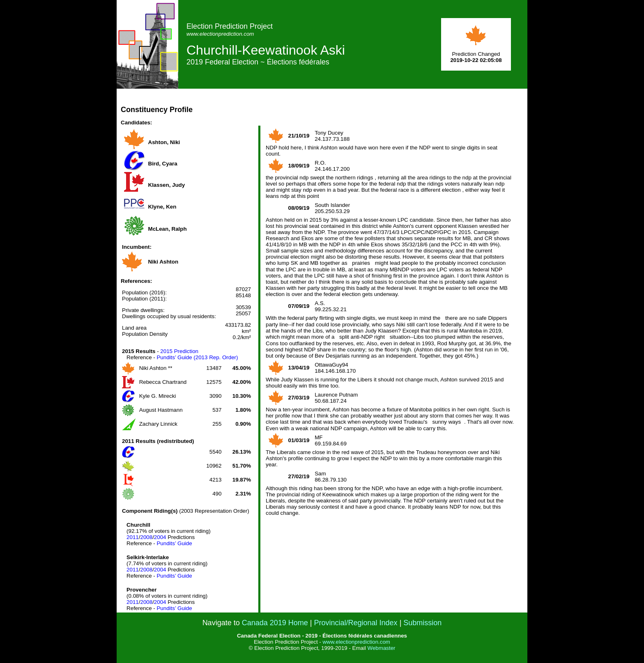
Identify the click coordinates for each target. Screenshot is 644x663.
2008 (146, 537)
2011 (133, 537)
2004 (160, 537)
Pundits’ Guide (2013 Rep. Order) (197, 357)
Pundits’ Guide (174, 543)
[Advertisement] (378, 107)
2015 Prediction (179, 351)
